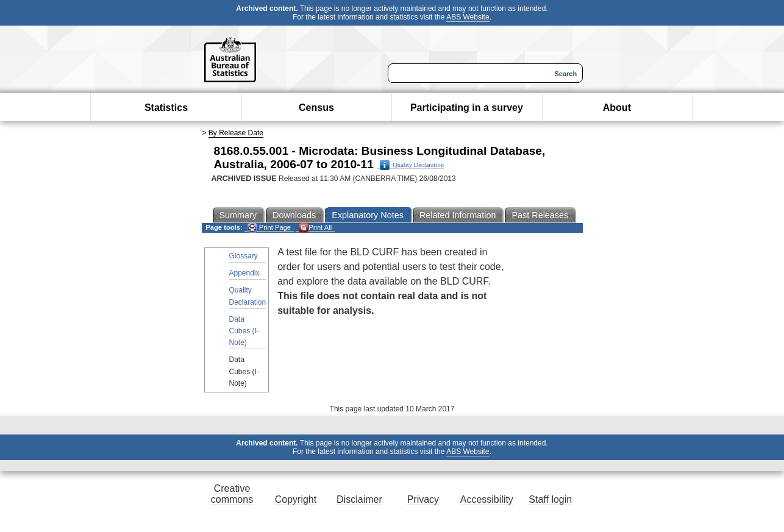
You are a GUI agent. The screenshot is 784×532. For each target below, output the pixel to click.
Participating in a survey (467, 108)
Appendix (244, 273)
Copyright (296, 499)
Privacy (423, 499)
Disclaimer (359, 499)
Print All (315, 228)
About (617, 108)
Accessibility (487, 499)
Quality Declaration (412, 165)
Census (316, 108)
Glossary (244, 256)
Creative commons (232, 494)
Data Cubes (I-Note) (244, 331)
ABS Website (468, 17)
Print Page (269, 228)
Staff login (550, 499)
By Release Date (236, 133)
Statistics (166, 108)
